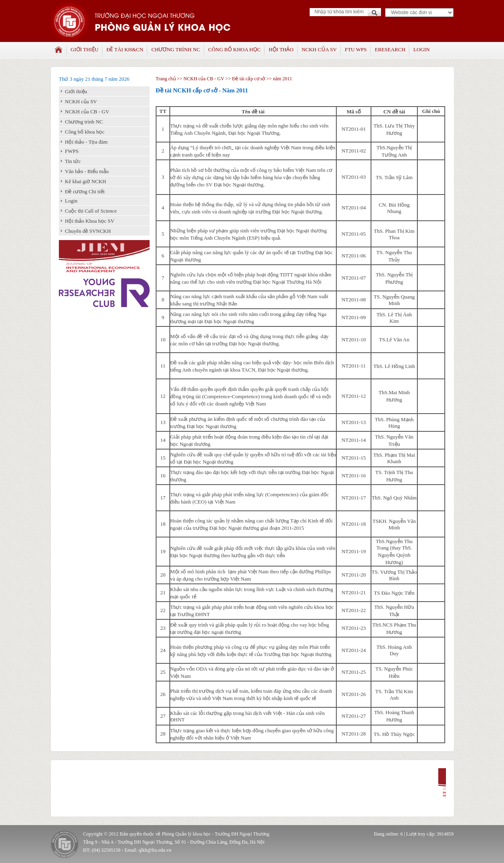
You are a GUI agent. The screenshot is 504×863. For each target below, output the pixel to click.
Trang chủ (166, 79)
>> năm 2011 (278, 79)
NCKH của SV (319, 49)
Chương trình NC (176, 49)
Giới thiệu (84, 49)
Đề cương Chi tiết (85, 191)
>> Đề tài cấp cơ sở (245, 79)
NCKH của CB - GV (87, 112)
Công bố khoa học (234, 49)
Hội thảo (281, 49)
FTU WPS (356, 49)
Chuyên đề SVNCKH (88, 231)
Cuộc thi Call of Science (91, 211)
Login (421, 49)
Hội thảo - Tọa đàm (86, 142)
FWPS (72, 151)
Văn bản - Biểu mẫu (87, 171)
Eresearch (390, 49)
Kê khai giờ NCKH (85, 181)
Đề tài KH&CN (125, 49)
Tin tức (73, 161)
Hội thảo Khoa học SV (90, 221)
